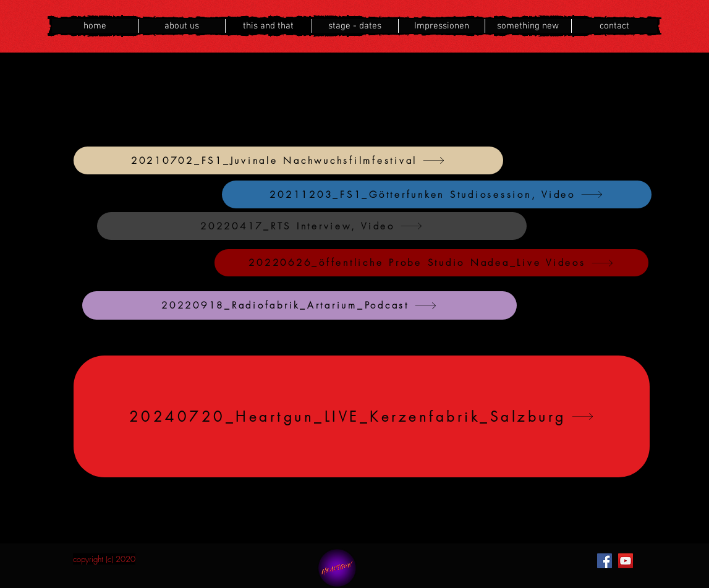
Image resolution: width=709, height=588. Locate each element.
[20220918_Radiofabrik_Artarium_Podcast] (299, 305)
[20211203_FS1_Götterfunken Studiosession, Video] (437, 194)
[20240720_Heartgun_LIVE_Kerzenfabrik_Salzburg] (362, 416)
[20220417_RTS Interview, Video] (312, 226)
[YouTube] (626, 561)
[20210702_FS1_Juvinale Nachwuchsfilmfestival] (288, 160)
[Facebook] (605, 561)
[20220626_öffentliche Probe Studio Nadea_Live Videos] (431, 263)
